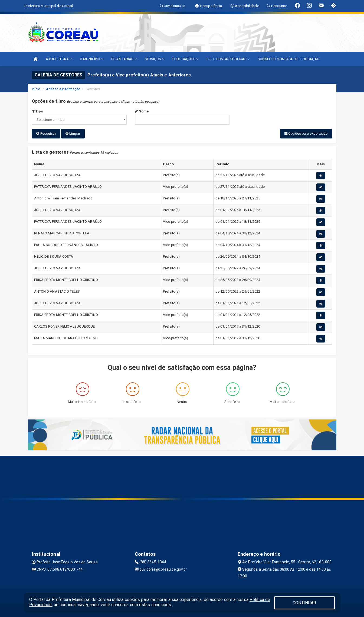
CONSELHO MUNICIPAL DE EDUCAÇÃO (288, 59)
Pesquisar (46, 133)
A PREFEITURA (59, 59)
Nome (142, 111)
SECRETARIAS (124, 59)
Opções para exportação (306, 133)
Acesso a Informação (63, 89)
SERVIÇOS (155, 59)
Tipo (38, 111)
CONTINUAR (304, 603)
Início (36, 89)
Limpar (73, 133)
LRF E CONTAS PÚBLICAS (228, 59)
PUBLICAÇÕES (185, 59)
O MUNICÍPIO (91, 59)
